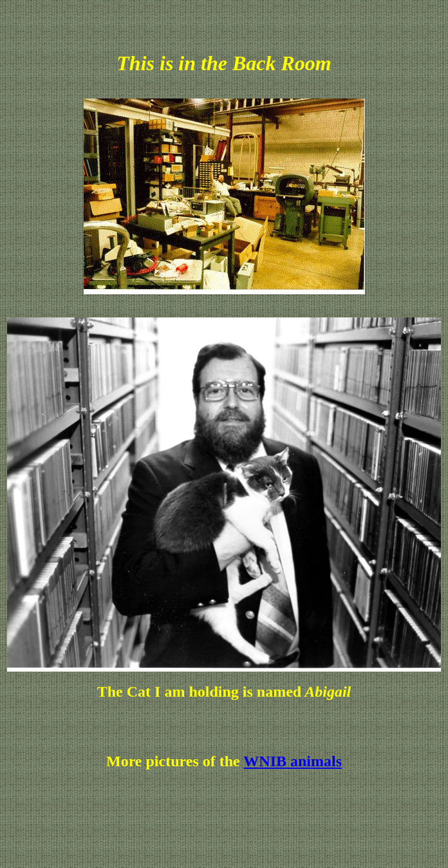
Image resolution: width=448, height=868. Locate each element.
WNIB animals (293, 761)
